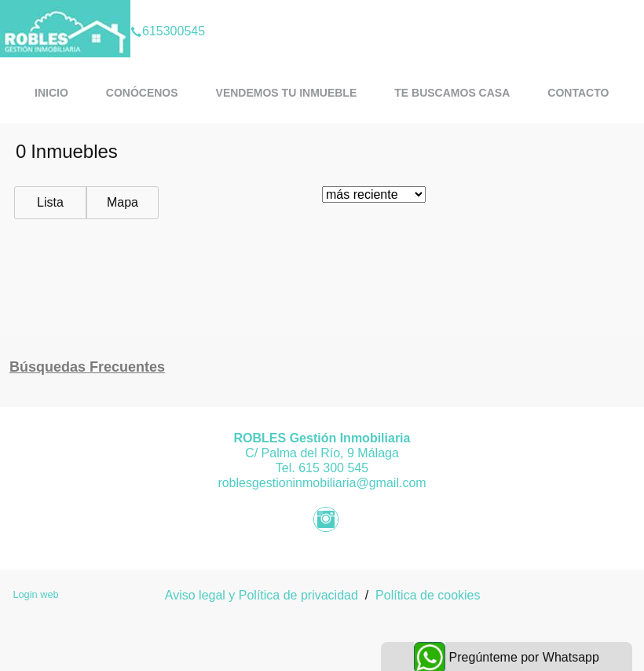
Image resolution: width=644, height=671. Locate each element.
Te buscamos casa (452, 93)
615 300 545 (333, 468)
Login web (35, 594)
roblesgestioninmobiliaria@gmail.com (322, 483)
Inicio (51, 93)
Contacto (578, 93)
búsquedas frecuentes (87, 367)
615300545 (168, 11)
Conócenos (142, 93)
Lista (50, 202)
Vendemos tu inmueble (287, 93)
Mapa (123, 202)
